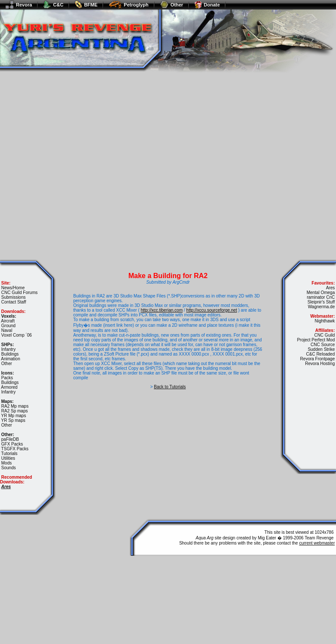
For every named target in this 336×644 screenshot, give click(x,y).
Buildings (10, 354)
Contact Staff (14, 302)
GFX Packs (12, 444)
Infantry (8, 349)
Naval (7, 330)
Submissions (14, 297)
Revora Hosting (320, 364)
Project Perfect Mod (316, 340)
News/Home (13, 288)
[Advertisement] (85, 164)
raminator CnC (321, 297)
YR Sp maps (13, 420)
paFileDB (10, 439)
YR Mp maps (14, 416)
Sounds (9, 468)
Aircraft (8, 321)
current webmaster (317, 543)
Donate (207, 5)
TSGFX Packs (15, 449)
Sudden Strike (321, 349)
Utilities (8, 458)
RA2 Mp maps (15, 406)
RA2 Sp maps (15, 411)
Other (171, 5)
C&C (53, 5)
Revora (19, 5)
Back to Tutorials (170, 387)
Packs (7, 378)
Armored (9, 387)
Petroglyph (128, 5)
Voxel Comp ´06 (17, 335)
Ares (331, 288)
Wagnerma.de (321, 307)
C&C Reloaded (321, 354)
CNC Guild (324, 335)
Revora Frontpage (318, 359)
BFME (86, 5)
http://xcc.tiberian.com (162, 310)
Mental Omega (321, 293)
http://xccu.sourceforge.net (212, 310)
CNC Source (323, 345)
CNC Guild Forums (19, 293)
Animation (10, 359)
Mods (6, 463)
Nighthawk (325, 321)
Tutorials (9, 454)
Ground (8, 326)
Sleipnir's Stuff (321, 302)
